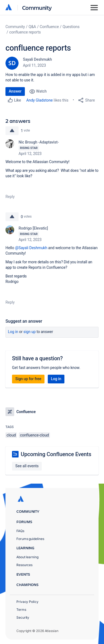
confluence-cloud (34, 435)
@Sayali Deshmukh (31, 248)
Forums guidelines (30, 539)
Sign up (30, 332)
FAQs (20, 531)
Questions (71, 27)
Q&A (32, 27)
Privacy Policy (27, 602)
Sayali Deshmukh (37, 59)
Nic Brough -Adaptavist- (39, 142)
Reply (10, 197)
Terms (21, 610)
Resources (24, 565)
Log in (13, 332)
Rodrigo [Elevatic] (33, 228)
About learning (27, 557)
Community (37, 7)
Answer (15, 91)
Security (23, 617)
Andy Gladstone (39, 100)
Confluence (49, 27)
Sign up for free (28, 379)
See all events (27, 466)
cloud (11, 435)
